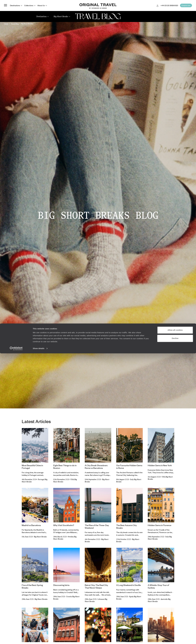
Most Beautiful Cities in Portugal (32, 467)
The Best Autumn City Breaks (126, 526)
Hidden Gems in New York (160, 465)
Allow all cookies (175, 621)
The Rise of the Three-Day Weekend (97, 526)
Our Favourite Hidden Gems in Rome (129, 467)
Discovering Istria (61, 585)
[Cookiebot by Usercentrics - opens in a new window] (16, 639)
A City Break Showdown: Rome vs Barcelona (96, 467)
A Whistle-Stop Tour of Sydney (158, 586)
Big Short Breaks (40, 537)
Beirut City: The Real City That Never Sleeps (96, 586)
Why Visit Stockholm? (64, 525)
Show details (39, 639)
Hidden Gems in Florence (159, 525)
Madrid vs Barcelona (31, 525)
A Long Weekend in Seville (128, 585)
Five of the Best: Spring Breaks (32, 586)
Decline (175, 629)
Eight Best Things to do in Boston (65, 467)
